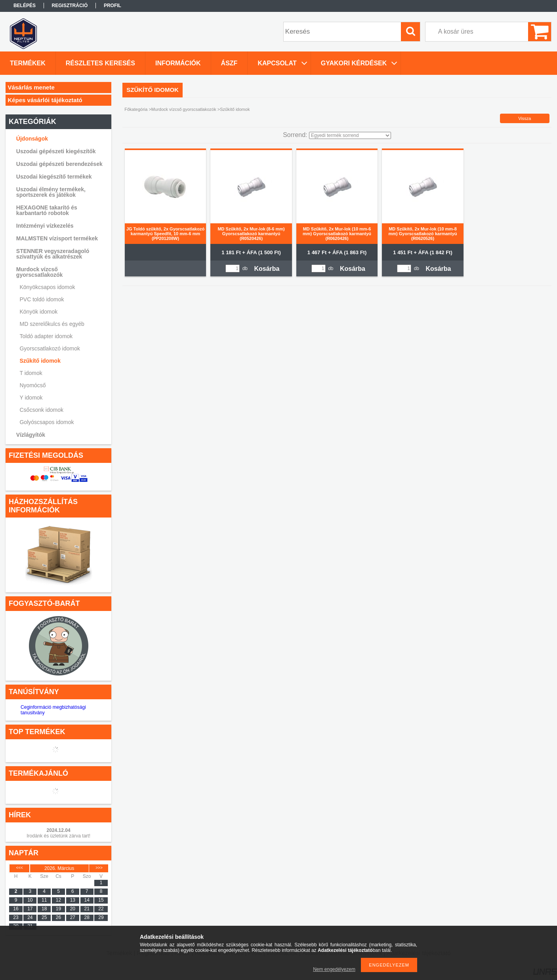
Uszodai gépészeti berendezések (59, 164)
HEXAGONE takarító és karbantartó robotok (47, 210)
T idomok (31, 373)
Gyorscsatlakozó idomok (50, 348)
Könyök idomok (38, 312)
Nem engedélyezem (334, 969)
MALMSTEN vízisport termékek (57, 238)
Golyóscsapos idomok (47, 422)
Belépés (25, 6)
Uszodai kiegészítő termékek (54, 177)
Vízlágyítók (31, 435)
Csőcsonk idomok (41, 410)
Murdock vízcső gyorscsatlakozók (40, 272)
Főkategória (136, 109)
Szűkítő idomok (40, 361)
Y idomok (31, 398)
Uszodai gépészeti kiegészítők (56, 151)
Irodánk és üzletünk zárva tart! (58, 836)
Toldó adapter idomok (46, 336)
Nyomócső (32, 385)
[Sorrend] (350, 135)
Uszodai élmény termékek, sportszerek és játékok (51, 192)
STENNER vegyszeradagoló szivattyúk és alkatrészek (53, 254)
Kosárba (267, 269)
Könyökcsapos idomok (47, 287)
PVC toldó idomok (42, 299)
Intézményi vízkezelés (45, 226)
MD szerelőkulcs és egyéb (52, 324)
